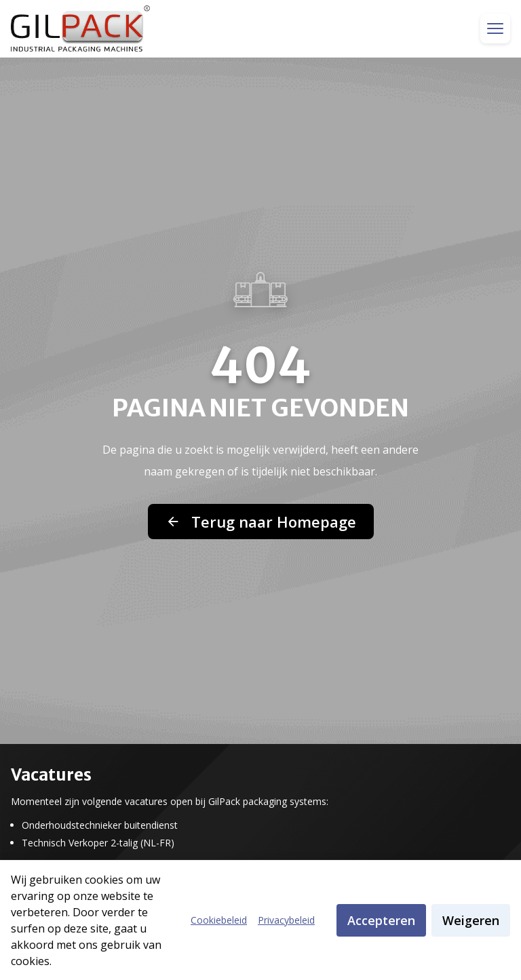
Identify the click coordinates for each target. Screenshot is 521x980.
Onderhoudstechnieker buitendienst (100, 825)
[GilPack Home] (80, 28)
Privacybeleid (286, 920)
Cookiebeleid (219, 920)
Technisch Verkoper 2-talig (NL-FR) (98, 843)
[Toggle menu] (495, 28)
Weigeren (471, 920)
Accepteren (381, 920)
